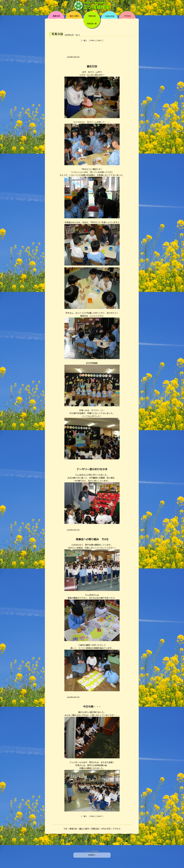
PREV (92, 41)
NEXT (100, 41)
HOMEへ (92, 855)
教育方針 (73, 829)
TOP (66, 829)
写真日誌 (95, 829)
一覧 (84, 41)
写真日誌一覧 (92, 24)
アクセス (117, 829)
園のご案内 (84, 829)
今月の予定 (106, 829)
